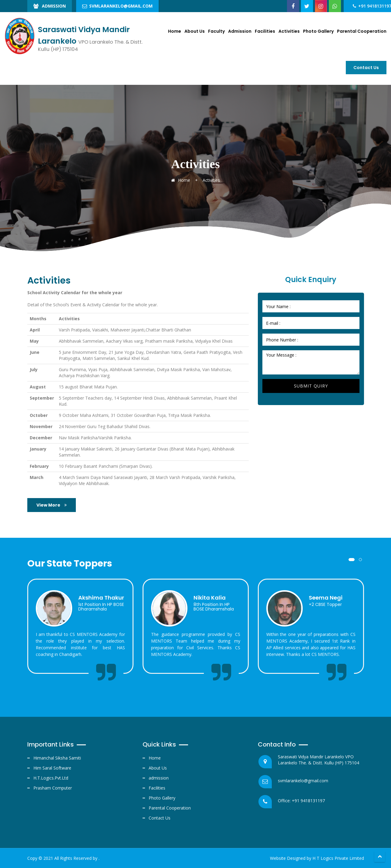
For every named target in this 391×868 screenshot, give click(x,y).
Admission (50, 6)
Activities (289, 31)
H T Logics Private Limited (338, 858)
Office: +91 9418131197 (301, 801)
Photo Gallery (318, 31)
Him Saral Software (52, 768)
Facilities (265, 31)
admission (159, 778)
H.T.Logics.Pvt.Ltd (51, 778)
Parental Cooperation (362, 31)
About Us (195, 31)
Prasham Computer (53, 788)
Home (175, 31)
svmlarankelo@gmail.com (117, 6)
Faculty (216, 31)
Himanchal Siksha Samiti (57, 758)
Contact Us (160, 818)
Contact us (366, 68)
